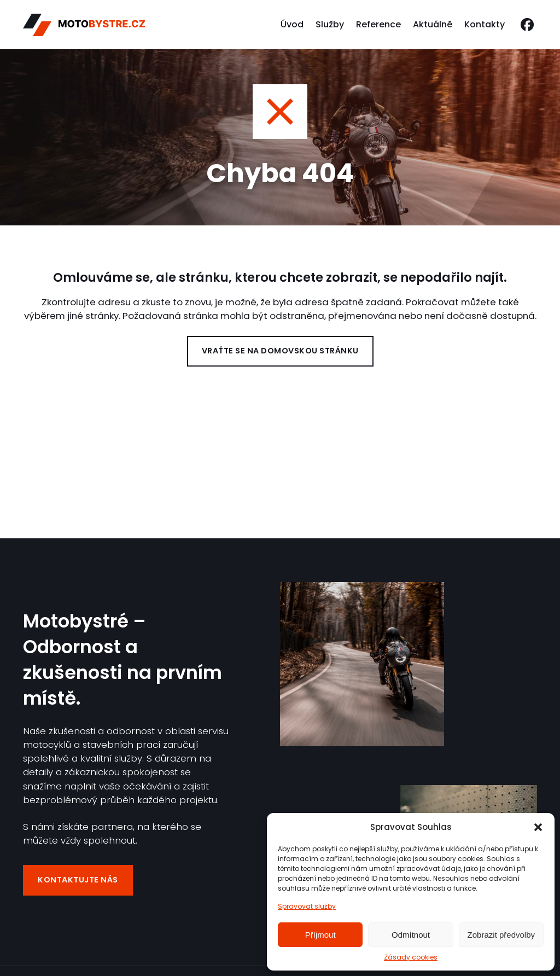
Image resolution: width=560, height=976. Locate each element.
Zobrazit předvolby (501, 935)
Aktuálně (433, 24)
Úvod (292, 24)
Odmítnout (411, 935)
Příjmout (320, 935)
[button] (538, 827)
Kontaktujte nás (78, 880)
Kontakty (485, 24)
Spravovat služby (307, 906)
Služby (330, 24)
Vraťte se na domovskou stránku (280, 351)
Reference (378, 24)
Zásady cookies (411, 957)
